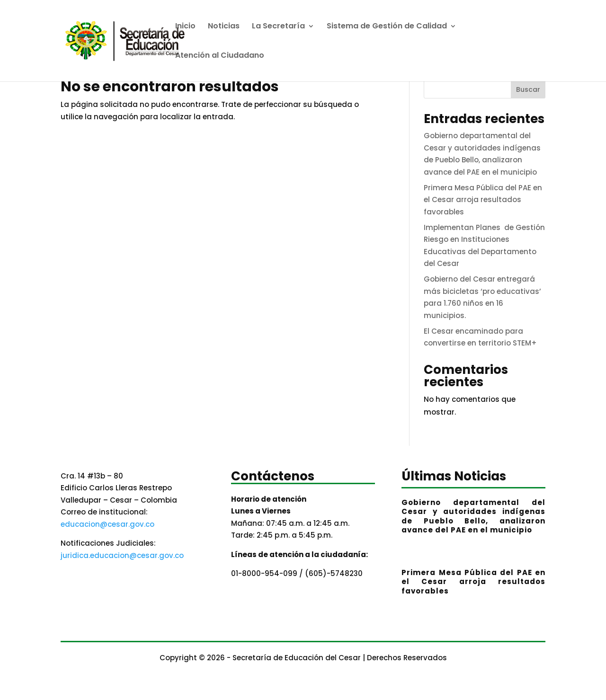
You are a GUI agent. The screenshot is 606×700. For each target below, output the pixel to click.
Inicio (185, 27)
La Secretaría (278, 27)
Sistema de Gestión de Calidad (387, 27)
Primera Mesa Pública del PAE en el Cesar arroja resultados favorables (483, 200)
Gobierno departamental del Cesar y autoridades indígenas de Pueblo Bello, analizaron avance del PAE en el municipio (473, 516)
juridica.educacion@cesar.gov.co (122, 555)
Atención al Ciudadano (220, 56)
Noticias (224, 27)
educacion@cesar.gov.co (107, 524)
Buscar (528, 89)
